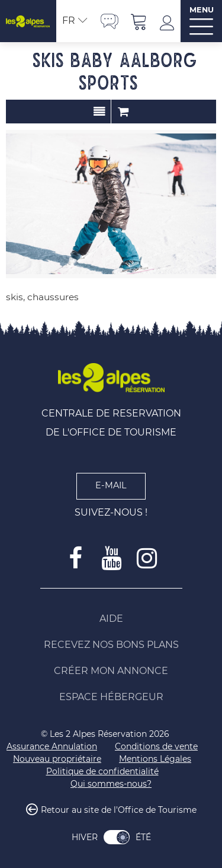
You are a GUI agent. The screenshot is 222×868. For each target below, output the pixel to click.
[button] (139, 21)
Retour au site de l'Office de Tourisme (119, 810)
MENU (202, 10)
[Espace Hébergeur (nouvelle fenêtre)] (111, 697)
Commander (123, 112)
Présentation (99, 112)
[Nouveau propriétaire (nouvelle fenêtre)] (57, 759)
